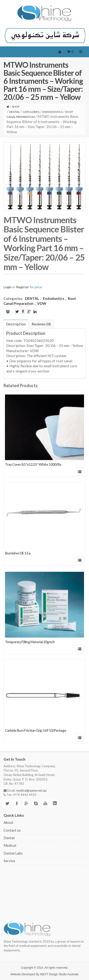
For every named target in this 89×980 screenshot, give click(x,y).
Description (16, 324)
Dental (9, 838)
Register (23, 287)
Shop (16, 107)
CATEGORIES (31, 112)
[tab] (16, 324)
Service (9, 861)
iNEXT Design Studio (54, 974)
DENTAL (14, 112)
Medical (10, 845)
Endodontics (52, 112)
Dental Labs (13, 853)
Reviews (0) (41, 324)
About (8, 822)
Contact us (12, 830)
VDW (42, 303)
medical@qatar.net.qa (31, 790)
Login (8, 287)
